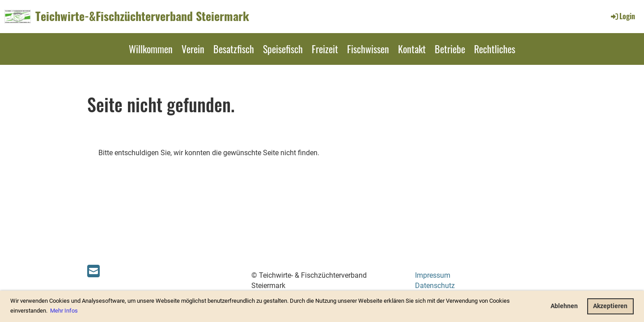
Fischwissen (368, 49)
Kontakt (412, 49)
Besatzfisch (234, 49)
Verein (193, 49)
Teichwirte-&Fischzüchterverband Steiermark (142, 16)
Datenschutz (435, 286)
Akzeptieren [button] (610, 306)
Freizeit (325, 49)
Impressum (433, 275)
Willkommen (151, 49)
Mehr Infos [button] (64, 311)
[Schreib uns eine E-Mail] (93, 271)
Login (622, 16)
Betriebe (450, 49)
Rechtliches (495, 49)
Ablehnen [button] (564, 306)
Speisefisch (283, 49)
